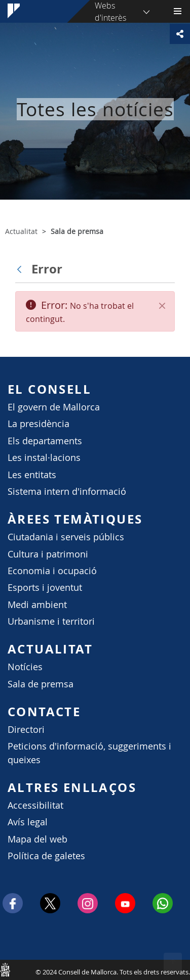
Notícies (25, 667)
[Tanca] (162, 306)
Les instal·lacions (44, 458)
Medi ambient (37, 605)
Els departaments (45, 441)
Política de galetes (46, 856)
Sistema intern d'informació (67, 492)
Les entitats (32, 475)
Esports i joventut (45, 588)
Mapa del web (37, 839)
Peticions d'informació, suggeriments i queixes (89, 753)
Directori (26, 730)
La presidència (39, 424)
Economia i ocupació (52, 571)
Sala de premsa (41, 684)
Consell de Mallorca (5, 969)
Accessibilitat (35, 805)
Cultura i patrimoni (48, 554)
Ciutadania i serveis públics (66, 537)
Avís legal (28, 822)
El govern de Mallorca (54, 407)
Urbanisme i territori (51, 621)
